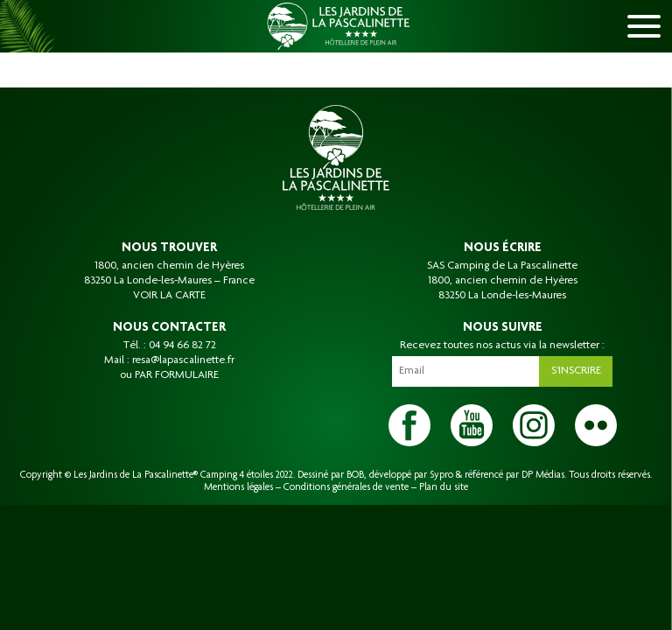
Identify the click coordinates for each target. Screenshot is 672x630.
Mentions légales (238, 487)
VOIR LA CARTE (169, 296)
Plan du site (444, 487)
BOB (355, 475)
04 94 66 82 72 (182, 346)
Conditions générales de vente (346, 487)
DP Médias (543, 475)
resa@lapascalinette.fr (183, 360)
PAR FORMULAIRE (177, 375)
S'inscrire (576, 371)
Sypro (441, 475)
